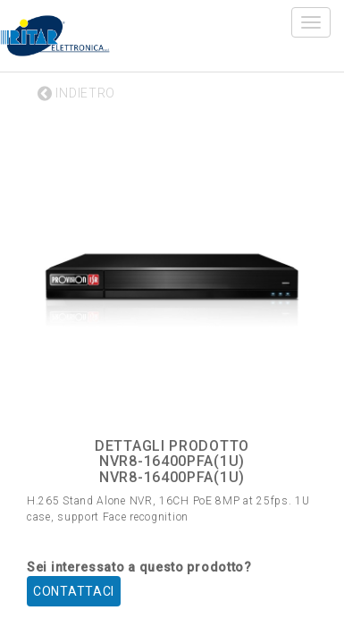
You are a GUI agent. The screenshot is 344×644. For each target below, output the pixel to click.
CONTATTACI (74, 591)
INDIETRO (76, 93)
